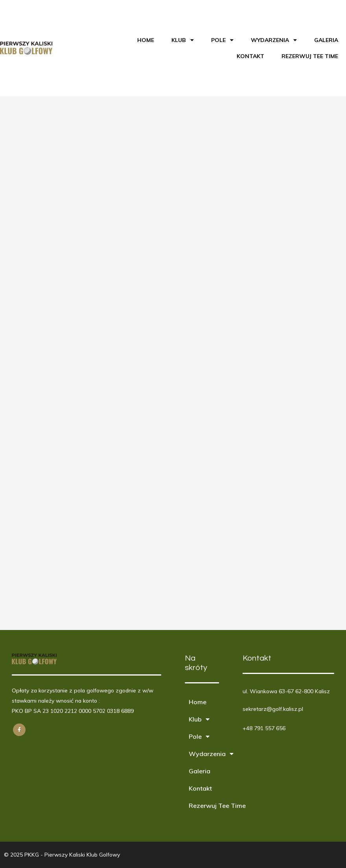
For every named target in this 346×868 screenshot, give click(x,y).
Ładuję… (126, 362)
